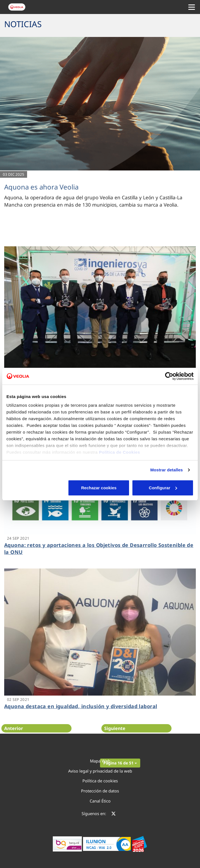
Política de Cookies (119, 452)
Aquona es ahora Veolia (41, 187)
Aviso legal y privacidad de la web (100, 771)
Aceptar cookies (163, 488)
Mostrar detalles (167, 470)
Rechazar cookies (37, 488)
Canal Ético (100, 801)
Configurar (100, 488)
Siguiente (115, 728)
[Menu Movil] (192, 7)
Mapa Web (100, 761)
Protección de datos (100, 791)
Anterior (14, 728)
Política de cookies (100, 781)
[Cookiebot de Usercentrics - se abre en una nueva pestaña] (169, 376)
